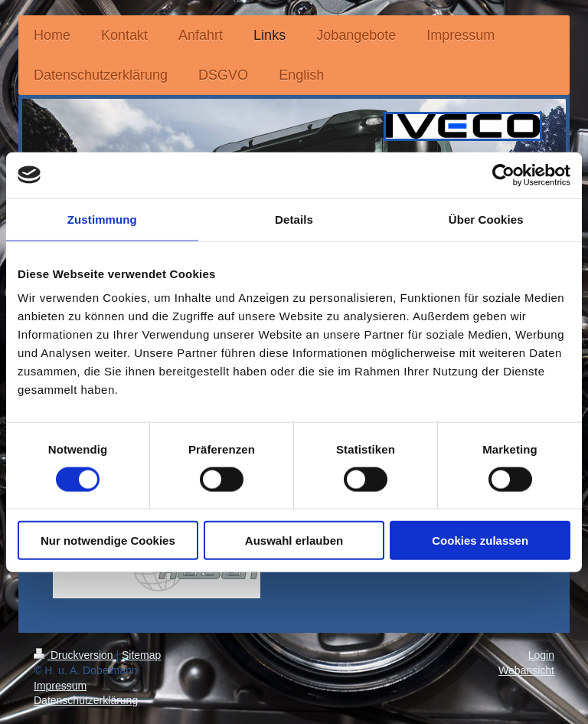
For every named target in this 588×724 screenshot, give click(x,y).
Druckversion (75, 655)
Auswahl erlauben (294, 541)
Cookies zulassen (480, 541)
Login (541, 655)
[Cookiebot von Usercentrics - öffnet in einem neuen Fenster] (503, 175)
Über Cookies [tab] (486, 219)
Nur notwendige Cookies (108, 541)
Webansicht (526, 670)
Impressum (60, 686)
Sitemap (141, 655)
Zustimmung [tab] (102, 219)
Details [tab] (294, 219)
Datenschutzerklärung (86, 700)
